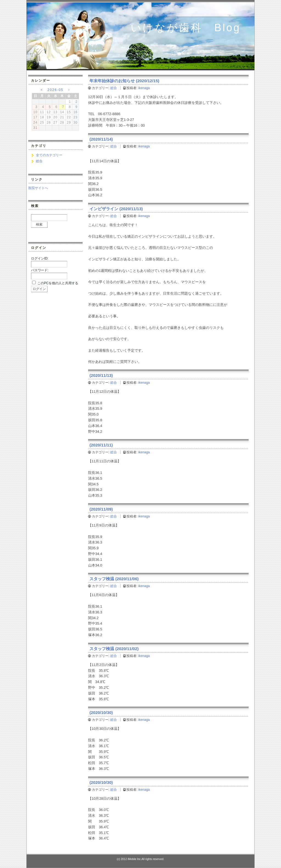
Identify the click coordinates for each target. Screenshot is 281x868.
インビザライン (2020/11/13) (116, 209)
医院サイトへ (38, 188)
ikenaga (144, 88)
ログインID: (40, 258)
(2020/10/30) (101, 712)
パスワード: (40, 270)
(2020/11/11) (101, 445)
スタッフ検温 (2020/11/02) (114, 649)
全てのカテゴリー (49, 155)
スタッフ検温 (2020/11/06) (114, 579)
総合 (114, 88)
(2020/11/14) (101, 139)
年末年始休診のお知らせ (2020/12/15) (124, 81)
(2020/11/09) (101, 509)
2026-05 (55, 90)
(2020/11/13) (101, 375)
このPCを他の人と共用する (58, 283)
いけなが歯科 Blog (186, 28)
